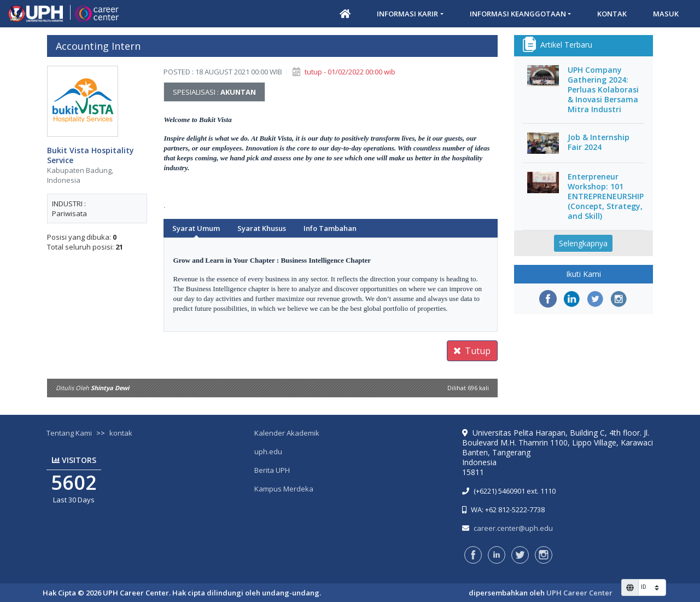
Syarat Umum (196, 228)
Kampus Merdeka (284, 489)
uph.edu (268, 451)
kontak (121, 433)
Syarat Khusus (262, 228)
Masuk (666, 14)
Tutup (472, 351)
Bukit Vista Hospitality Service (91, 155)
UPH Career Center (579, 593)
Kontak (612, 14)
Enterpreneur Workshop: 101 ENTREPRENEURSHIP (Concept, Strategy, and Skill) (606, 196)
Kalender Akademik (287, 433)
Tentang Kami (69, 433)
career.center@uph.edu (513, 528)
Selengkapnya (583, 243)
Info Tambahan (330, 228)
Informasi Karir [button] (407, 14)
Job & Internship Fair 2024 (599, 142)
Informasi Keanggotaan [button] (518, 14)
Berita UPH (272, 470)
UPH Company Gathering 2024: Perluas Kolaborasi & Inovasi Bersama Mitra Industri (603, 90)
